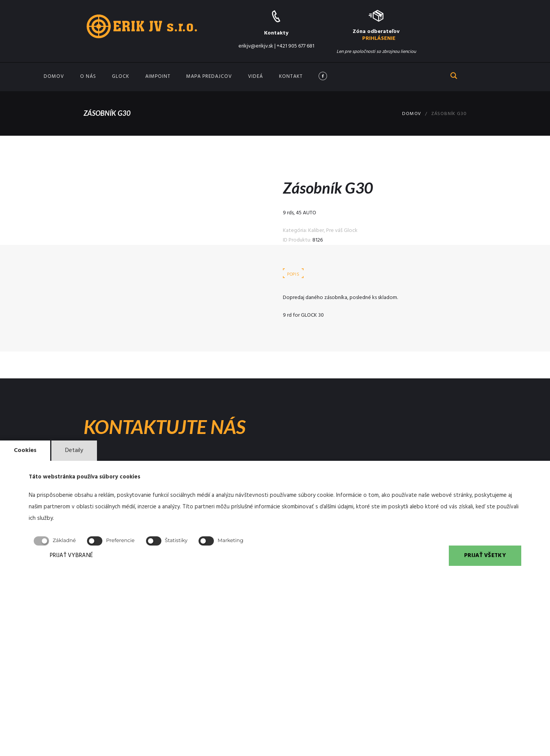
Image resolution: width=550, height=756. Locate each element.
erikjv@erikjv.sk (256, 46)
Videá (255, 76)
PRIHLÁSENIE (379, 39)
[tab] (294, 274)
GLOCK (121, 76)
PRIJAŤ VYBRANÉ (71, 555)
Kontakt (291, 76)
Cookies (25, 450)
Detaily (74, 450)
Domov (54, 76)
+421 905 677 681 (296, 46)
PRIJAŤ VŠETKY (485, 555)
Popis (293, 274)
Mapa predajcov (209, 76)
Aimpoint (158, 76)
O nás (88, 76)
